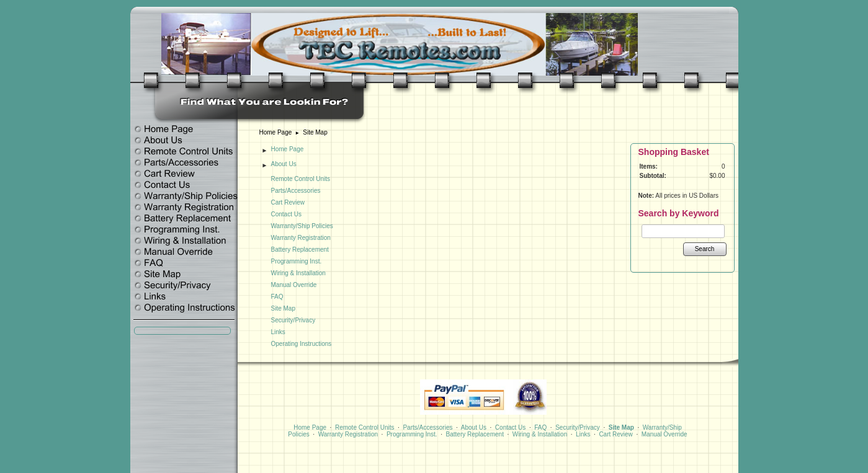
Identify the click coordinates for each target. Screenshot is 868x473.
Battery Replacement (300, 250)
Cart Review (288, 202)
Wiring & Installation (298, 273)
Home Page (276, 132)
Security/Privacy (293, 320)
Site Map (315, 132)
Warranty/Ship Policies (302, 226)
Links (278, 332)
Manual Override (294, 285)
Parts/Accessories (296, 191)
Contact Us (286, 214)
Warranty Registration (301, 238)
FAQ (277, 297)
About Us (284, 164)
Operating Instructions (302, 344)
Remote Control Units (301, 179)
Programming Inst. (297, 261)
